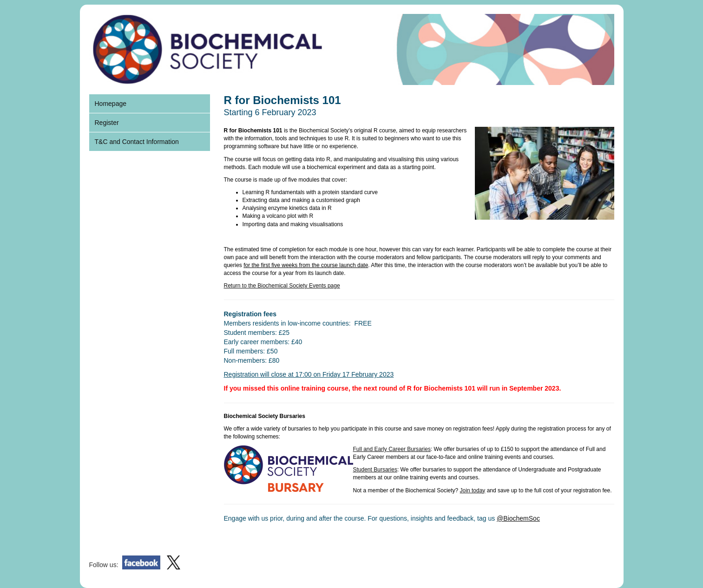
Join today (473, 490)
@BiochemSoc (518, 518)
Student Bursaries (375, 470)
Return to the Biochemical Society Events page (282, 286)
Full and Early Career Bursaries (392, 449)
